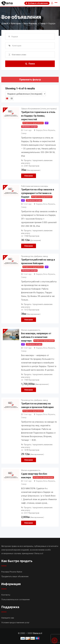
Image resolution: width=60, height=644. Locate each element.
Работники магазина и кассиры (35, 186)
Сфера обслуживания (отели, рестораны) (39, 109)
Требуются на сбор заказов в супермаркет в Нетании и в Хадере (38, 193)
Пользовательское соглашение (16, 600)
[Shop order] (25, 94)
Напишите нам (8, 618)
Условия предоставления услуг (15, 623)
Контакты (6, 595)
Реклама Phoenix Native (12, 572)
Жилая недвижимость (31, 330)
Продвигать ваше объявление (15, 576)
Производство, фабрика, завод (34, 256)
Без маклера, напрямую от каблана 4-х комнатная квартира (36, 337)
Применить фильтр (30, 80)
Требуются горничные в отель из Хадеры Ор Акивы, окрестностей (38, 116)
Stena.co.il (37, 633)
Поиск (30, 64)
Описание (29, 176)
